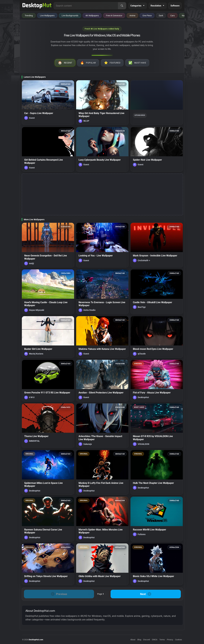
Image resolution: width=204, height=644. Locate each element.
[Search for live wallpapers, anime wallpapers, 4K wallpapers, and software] (86, 6)
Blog (139, 640)
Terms (162, 640)
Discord (147, 640)
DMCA (155, 640)
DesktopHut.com (36, 640)
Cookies (179, 640)
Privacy (170, 640)
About (133, 640)
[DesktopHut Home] (37, 6)
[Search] (122, 6)
